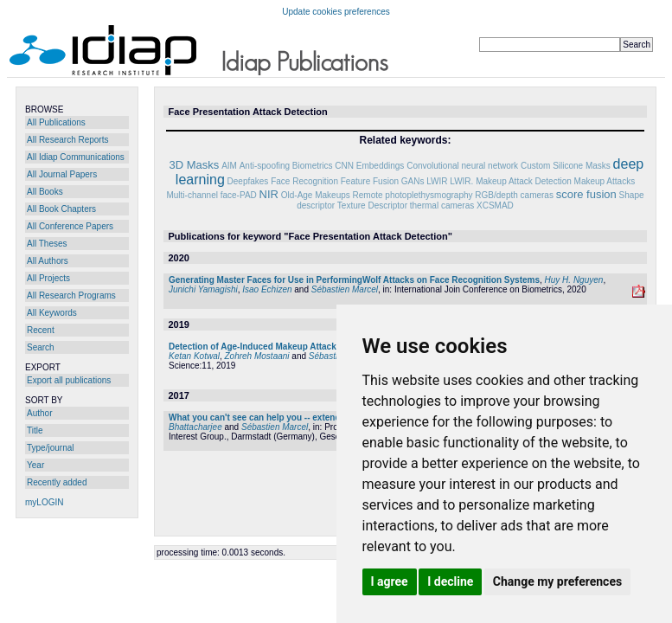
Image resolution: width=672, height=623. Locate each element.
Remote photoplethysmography (413, 195)
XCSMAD (495, 206)
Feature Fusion (370, 181)
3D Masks (195, 165)
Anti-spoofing (265, 166)
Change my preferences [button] (557, 581)
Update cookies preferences (336, 12)
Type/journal (50, 448)
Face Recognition (304, 181)
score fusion (586, 194)
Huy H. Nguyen (574, 280)
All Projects (48, 278)
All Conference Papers (70, 226)
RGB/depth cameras (514, 195)
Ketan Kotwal (194, 356)
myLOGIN (44, 502)
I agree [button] (390, 581)
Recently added (57, 482)
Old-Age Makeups (316, 195)
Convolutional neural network (462, 166)
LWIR (437, 181)
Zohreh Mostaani (257, 356)
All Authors (48, 261)
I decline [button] (450, 581)
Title (35, 430)
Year (35, 465)
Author (39, 413)
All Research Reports (67, 140)
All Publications (56, 122)
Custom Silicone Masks (566, 166)
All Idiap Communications (76, 157)
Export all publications (69, 380)
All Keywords (52, 313)
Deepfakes (248, 181)
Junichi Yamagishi (203, 289)
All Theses (47, 244)
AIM (229, 166)
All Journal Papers (62, 174)
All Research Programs (71, 295)
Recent (41, 330)
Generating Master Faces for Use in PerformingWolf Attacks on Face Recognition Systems (354, 280)
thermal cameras (442, 206)
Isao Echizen (267, 289)
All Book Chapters (61, 209)
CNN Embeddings (369, 166)
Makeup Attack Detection (524, 181)
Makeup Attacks (605, 181)
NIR (269, 194)
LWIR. (461, 181)
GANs (413, 181)
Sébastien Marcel (345, 289)
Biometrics (313, 166)
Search (41, 347)
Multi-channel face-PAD (211, 195)
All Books (45, 192)
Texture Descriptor (372, 206)
